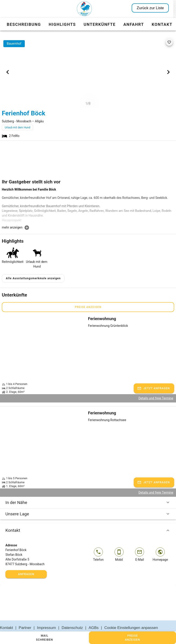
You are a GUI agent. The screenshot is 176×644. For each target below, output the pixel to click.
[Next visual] (168, 72)
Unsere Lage (88, 503)
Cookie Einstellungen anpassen (131, 617)
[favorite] (169, 42)
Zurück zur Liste (153, 8)
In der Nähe (88, 492)
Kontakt (88, 520)
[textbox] (88, 206)
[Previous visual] (8, 72)
